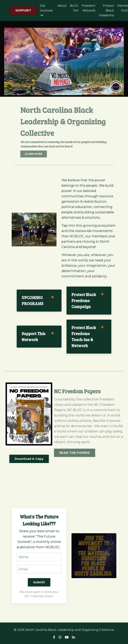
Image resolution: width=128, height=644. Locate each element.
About (62, 6)
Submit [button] (39, 582)
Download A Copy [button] (29, 459)
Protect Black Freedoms (106, 11)
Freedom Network (89, 8)
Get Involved (46, 10)
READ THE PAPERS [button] (75, 460)
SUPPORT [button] (23, 11)
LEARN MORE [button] (36, 152)
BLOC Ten (74, 8)
